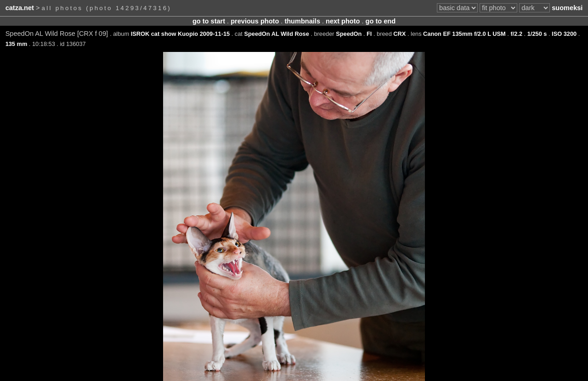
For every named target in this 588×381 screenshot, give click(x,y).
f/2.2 (516, 34)
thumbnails (302, 21)
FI (369, 34)
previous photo (255, 21)
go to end (381, 21)
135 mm (17, 44)
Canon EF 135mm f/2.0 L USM (464, 34)
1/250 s (537, 34)
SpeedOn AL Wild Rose (276, 34)
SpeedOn (349, 34)
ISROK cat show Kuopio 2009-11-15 (180, 34)
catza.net (20, 8)
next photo (343, 21)
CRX (399, 34)
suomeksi (567, 8)
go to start (209, 21)
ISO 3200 (564, 34)
